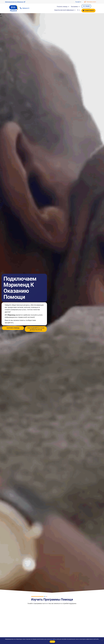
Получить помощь (62, 7)
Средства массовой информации (64, 10)
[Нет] (102, 641)
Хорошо (52, 642)
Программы (74, 7)
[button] (81, 2)
